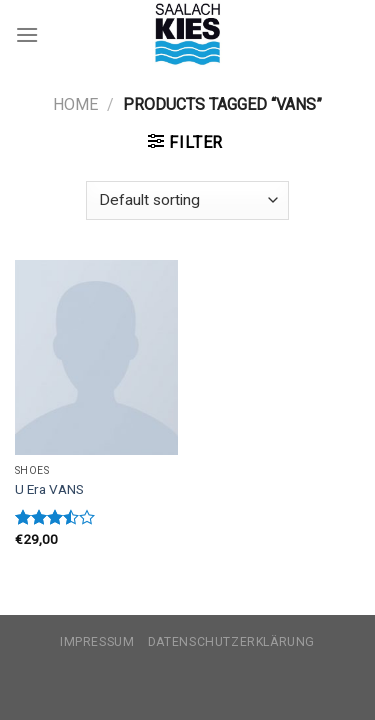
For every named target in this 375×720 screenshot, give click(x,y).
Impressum (97, 642)
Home (75, 104)
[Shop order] (187, 200)
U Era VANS (49, 489)
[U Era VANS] (96, 357)
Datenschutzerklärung (231, 642)
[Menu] (27, 34)
